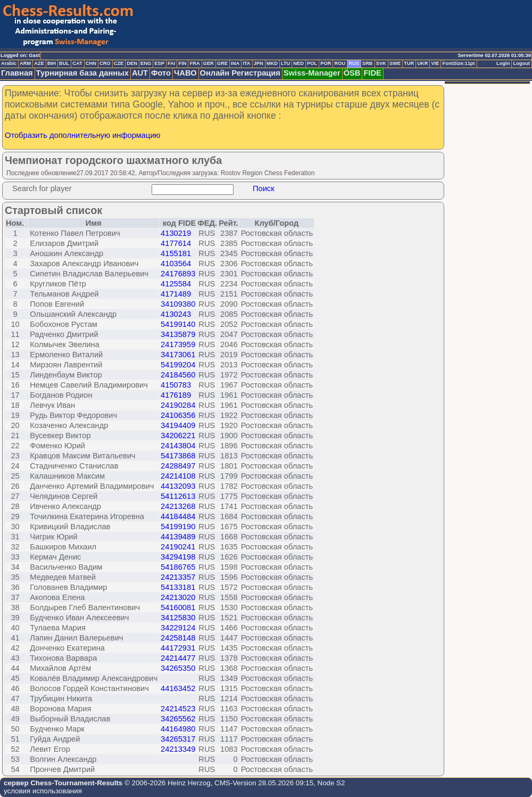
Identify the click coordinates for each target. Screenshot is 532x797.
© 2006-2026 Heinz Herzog (166, 783)
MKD (272, 63)
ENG (146, 63)
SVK (381, 63)
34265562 (178, 719)
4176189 (176, 395)
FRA (194, 63)
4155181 (176, 253)
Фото (161, 73)
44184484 (178, 516)
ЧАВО (185, 73)
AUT (140, 73)
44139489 (178, 537)
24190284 (178, 405)
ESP (159, 63)
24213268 (178, 506)
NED (298, 63)
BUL (64, 63)
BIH (52, 63)
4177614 (176, 243)
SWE (395, 63)
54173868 (178, 456)
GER (209, 63)
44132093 (178, 486)
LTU (285, 63)
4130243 (176, 314)
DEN (132, 63)
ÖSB (352, 73)
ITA (246, 63)
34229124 (178, 628)
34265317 (178, 739)
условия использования (43, 791)
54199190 (178, 527)
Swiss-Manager (312, 73)
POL (312, 63)
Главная (17, 73)
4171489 (176, 294)
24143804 (178, 446)
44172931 (178, 648)
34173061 (178, 355)
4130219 (176, 233)
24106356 (178, 415)
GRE (222, 63)
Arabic (9, 63)
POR (326, 63)
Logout (521, 63)
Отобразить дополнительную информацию (83, 135)
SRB (368, 63)
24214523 (178, 709)
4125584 (176, 284)
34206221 (178, 436)
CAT (77, 63)
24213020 (178, 597)
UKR (422, 63)
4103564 (176, 264)
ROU (340, 63)
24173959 (178, 344)
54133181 (178, 587)
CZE (119, 63)
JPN (259, 63)
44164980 (178, 729)
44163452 (178, 688)
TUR (409, 63)
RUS (354, 63)
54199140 (178, 324)
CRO (105, 63)
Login (503, 63)
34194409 (178, 425)
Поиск (264, 188)
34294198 (178, 557)
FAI (172, 63)
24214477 (178, 658)
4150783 (176, 385)
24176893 (178, 274)
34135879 (178, 334)
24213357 (178, 577)
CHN (91, 63)
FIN (182, 63)
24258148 (178, 638)
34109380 (178, 304)
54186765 (178, 567)
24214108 (178, 476)
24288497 (178, 466)
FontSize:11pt (458, 63)
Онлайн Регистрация (240, 73)
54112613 (178, 496)
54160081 (178, 607)
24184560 (178, 375)
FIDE (372, 73)
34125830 (178, 618)
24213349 (178, 749)
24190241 (178, 547)
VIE (435, 63)
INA (235, 63)
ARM (25, 63)
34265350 (178, 668)
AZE (39, 63)
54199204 (178, 365)
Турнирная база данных (82, 73)
